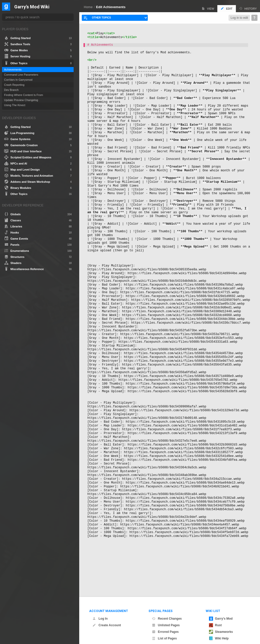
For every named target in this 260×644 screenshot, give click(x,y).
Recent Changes (167, 611)
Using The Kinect (15, 105)
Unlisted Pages (166, 618)
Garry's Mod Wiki (32, 7)
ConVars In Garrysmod (18, 80)
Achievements (13, 70)
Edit (226, 9)
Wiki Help (219, 631)
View (208, 9)
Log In (100, 611)
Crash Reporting (14, 85)
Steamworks (221, 624)
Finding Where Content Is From (23, 95)
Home (88, 7)
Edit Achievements (111, 7)
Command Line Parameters (21, 75)
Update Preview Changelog (21, 100)
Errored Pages (165, 624)
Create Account (107, 618)
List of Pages (164, 631)
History (248, 9)
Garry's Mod (221, 611)
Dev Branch (11, 90)
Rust (215, 618)
